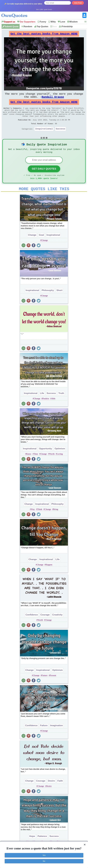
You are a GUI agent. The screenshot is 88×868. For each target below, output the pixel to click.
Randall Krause (53, 100)
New (55, 26)
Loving (60, 464)
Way (33, 520)
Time (36, 464)
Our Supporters (27, 22)
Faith (60, 791)
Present (53, 686)
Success (61, 136)
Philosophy (48, 301)
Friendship (67, 26)
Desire (51, 791)
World (40, 631)
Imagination (57, 736)
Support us (10, 22)
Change (32, 246)
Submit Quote (12, 26)
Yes (44, 855)
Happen (49, 575)
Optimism (60, 459)
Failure (44, 736)
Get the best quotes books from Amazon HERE (44, 34)
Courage (45, 625)
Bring (56, 520)
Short (59, 301)
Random (28, 26)
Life (42, 404)
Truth (61, 404)
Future (45, 686)
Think (40, 520)
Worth (52, 464)
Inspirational (44, 136)
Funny (43, 22)
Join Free (78, 3)
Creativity (57, 625)
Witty (53, 22)
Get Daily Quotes (44, 178)
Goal (41, 246)
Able (53, 409)
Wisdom (73, 22)
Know (29, 464)
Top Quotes (42, 26)
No (44, 861)
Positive (46, 409)
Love (63, 22)
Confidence (32, 625)
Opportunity (45, 459)
